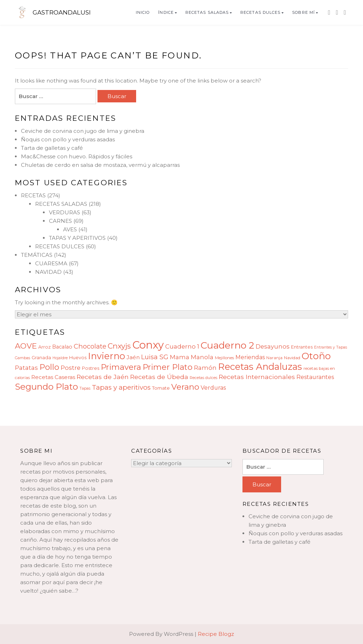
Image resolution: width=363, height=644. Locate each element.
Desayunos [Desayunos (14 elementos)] (273, 346)
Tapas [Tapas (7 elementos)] (85, 388)
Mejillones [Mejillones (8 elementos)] (224, 358)
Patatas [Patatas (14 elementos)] (26, 368)
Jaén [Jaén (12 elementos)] (133, 357)
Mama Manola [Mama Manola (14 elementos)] (192, 357)
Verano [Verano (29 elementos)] (185, 387)
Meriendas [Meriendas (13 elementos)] (250, 357)
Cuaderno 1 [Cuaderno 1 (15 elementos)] (182, 346)
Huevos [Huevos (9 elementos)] (78, 358)
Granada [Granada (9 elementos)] (41, 358)
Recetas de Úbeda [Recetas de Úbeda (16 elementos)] (159, 377)
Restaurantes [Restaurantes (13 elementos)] (315, 377)
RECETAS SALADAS (207, 12)
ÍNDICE (166, 12)
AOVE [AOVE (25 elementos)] (26, 346)
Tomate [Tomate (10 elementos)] (161, 388)
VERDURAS (65, 212)
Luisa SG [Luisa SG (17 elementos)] (155, 357)
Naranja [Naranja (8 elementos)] (274, 358)
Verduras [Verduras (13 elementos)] (213, 388)
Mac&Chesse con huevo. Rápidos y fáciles (77, 156)
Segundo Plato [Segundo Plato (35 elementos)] (46, 386)
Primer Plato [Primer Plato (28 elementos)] (167, 367)
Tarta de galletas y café (52, 148)
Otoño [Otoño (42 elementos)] (316, 356)
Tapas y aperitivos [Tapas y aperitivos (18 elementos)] (121, 387)
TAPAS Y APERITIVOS (77, 238)
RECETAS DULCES (260, 12)
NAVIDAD (48, 272)
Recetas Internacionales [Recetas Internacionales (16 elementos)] (257, 377)
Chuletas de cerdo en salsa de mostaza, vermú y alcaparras (100, 165)
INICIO (143, 12)
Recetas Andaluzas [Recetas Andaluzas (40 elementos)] (260, 366)
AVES (70, 229)
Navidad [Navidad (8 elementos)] (292, 358)
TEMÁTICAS (37, 255)
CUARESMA (51, 263)
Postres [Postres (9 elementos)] (91, 368)
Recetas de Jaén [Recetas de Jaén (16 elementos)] (103, 377)
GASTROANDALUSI (62, 12)
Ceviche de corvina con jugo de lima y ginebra (83, 131)
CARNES (60, 221)
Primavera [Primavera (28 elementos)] (121, 367)
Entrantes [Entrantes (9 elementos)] (302, 347)
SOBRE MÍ (303, 12)
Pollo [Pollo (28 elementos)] (49, 367)
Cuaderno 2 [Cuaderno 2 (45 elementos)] (227, 345)
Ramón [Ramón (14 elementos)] (205, 368)
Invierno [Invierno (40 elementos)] (107, 356)
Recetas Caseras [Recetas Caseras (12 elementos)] (53, 377)
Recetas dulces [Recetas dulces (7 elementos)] (203, 378)
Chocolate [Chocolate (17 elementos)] (90, 346)
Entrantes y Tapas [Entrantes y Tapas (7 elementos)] (331, 347)
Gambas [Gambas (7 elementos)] (23, 358)
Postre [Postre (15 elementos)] (71, 368)
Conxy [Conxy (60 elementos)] (148, 345)
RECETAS (33, 195)
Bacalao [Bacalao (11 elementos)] (62, 347)
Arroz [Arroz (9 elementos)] (44, 347)
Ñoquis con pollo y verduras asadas (68, 139)
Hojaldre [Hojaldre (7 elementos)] (60, 358)
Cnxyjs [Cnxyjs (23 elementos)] (119, 346)
